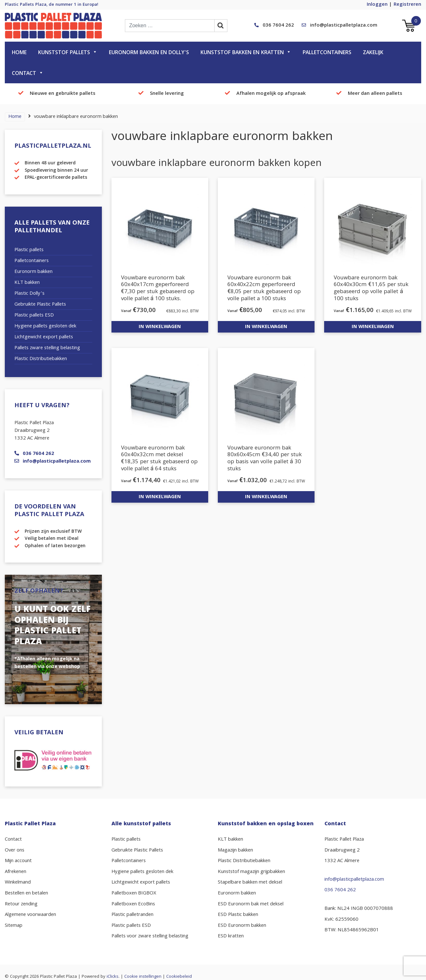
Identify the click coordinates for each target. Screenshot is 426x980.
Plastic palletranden (132, 915)
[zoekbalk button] (221, 26)
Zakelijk (373, 53)
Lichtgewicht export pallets (44, 337)
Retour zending (21, 904)
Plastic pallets (29, 250)
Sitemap (14, 926)
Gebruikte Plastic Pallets (40, 305)
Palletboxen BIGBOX (134, 894)
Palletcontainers (327, 53)
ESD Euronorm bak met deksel (251, 904)
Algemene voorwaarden (30, 915)
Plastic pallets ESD (34, 316)
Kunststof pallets (68, 53)
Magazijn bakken (235, 851)
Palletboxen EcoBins (133, 904)
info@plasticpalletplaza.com (344, 26)
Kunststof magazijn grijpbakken (251, 872)
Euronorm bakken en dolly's (149, 53)
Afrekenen (16, 872)
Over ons (15, 851)
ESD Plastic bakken (238, 915)
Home (19, 53)
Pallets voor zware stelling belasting (150, 936)
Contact (28, 74)
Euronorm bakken (33, 272)
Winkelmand (18, 883)
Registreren (407, 5)
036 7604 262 (278, 26)
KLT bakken (27, 283)
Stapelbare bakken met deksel (250, 883)
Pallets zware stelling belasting (47, 348)
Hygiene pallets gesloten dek (45, 326)
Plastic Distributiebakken (41, 359)
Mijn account (18, 861)
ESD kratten (231, 936)
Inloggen (377, 5)
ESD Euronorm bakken (242, 926)
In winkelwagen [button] (160, 327)
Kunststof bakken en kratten (246, 53)
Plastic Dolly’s (29, 294)
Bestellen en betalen (26, 894)
